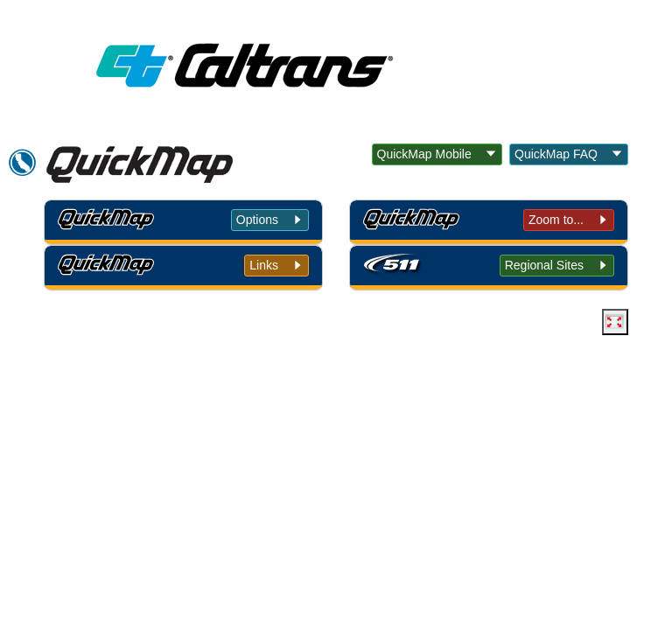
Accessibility (458, 451)
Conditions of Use (229, 451)
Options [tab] (257, 220)
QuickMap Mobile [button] (424, 154)
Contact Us (556, 451)
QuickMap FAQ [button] (556, 154)
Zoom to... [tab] (556, 220)
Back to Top (113, 451)
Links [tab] (264, 265)
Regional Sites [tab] (544, 265)
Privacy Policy (351, 451)
